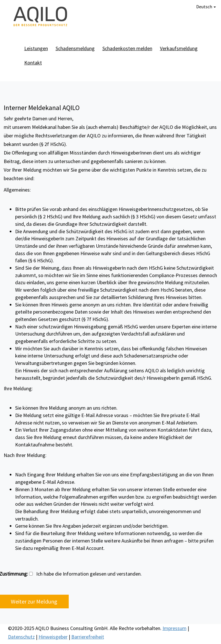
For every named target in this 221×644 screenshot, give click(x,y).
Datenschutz (21, 637)
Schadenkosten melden (127, 48)
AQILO (41, 17)
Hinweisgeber (53, 637)
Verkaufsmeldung (179, 48)
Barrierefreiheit (88, 637)
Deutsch (206, 7)
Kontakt (33, 63)
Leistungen (36, 48)
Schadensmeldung (75, 48)
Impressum (175, 628)
